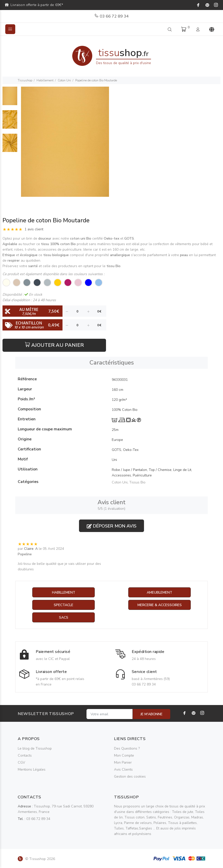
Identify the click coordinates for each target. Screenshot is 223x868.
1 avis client (34, 229)
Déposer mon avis (112, 526)
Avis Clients (123, 769)
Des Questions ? (127, 748)
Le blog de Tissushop (35, 748)
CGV (21, 762)
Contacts (25, 755)
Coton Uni (64, 80)
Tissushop (25, 80)
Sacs (64, 618)
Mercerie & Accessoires (160, 605)
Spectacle (63, 605)
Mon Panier (123, 762)
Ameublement (159, 592)
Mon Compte (124, 755)
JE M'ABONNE (151, 714)
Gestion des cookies (130, 776)
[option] (10, 98)
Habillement (45, 80)
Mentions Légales (32, 769)
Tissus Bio (137, 482)
